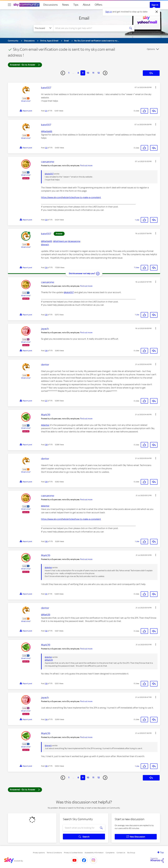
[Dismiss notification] (157, 12)
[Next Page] (105, 73)
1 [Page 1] (69, 73)
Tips (76, 5)
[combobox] (90, 28)
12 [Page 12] (99, 73)
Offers (99, 5)
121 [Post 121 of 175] (46, 111)
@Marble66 (47, 131)
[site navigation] (9, 5)
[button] (156, 87)
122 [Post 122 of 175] (46, 148)
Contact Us (121, 853)
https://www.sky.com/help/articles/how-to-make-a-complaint (71, 197)
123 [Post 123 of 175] (46, 220)
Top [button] (162, 852)
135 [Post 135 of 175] (46, 766)
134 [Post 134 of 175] (46, 719)
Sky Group (131, 853)
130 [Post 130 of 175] (46, 541)
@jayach (45, 245)
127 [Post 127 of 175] (46, 401)
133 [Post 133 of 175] (46, 684)
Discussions (51, 5)
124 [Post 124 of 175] (46, 268)
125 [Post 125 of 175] (46, 315)
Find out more (86, 166)
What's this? (26, 101)
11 (93, 73)
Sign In (155, 5)
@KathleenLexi (60, 241)
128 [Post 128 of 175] (46, 445)
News (66, 5)
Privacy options (39, 853)
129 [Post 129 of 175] (46, 482)
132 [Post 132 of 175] (46, 631)
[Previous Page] (63, 73)
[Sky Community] (27, 5)
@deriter (45, 425)
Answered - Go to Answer (25, 65)
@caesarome (74, 241)
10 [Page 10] (88, 73)
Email (84, 18)
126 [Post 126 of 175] (46, 351)
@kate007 (49, 174)
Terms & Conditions (54, 853)
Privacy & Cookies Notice (73, 853)
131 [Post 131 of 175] (46, 594)
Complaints (110, 853)
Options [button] (151, 49)
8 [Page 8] (78, 73)
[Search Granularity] (43, 28)
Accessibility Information (94, 853)
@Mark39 (46, 615)
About (87, 5)
